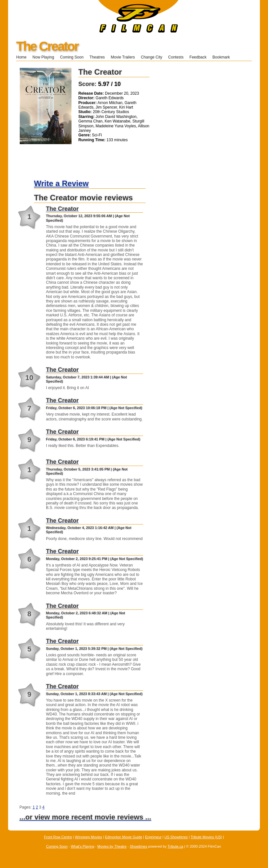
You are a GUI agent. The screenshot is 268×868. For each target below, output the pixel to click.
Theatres (97, 57)
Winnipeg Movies (89, 837)
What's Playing (83, 846)
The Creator (47, 46)
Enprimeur (153, 837)
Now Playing (43, 57)
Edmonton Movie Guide (123, 837)
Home (21, 57)
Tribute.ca (176, 846)
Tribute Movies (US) (206, 837)
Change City (151, 57)
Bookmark (223, 57)
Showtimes (139, 846)
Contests (176, 57)
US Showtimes (176, 837)
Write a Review (61, 183)
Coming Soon (72, 57)
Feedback (198, 57)
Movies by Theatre (112, 846)
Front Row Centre (58, 837)
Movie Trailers (123, 57)
